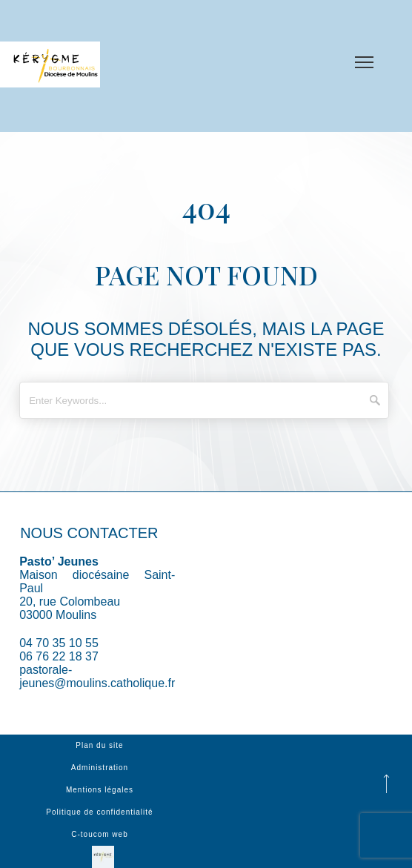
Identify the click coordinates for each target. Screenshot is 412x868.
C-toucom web (99, 834)
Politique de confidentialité (99, 812)
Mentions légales (100, 790)
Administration (100, 768)
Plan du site (99, 745)
